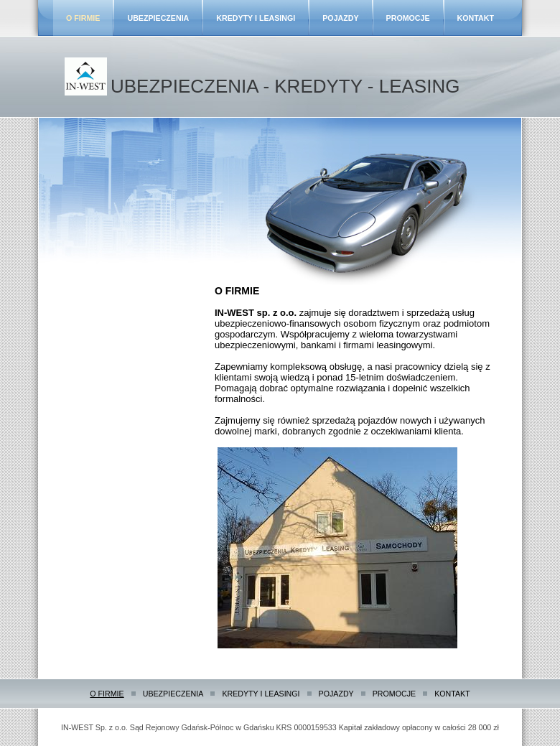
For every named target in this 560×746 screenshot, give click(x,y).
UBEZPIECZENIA (158, 18)
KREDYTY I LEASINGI (256, 18)
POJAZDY (340, 18)
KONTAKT (476, 18)
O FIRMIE (83, 18)
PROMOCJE (408, 18)
